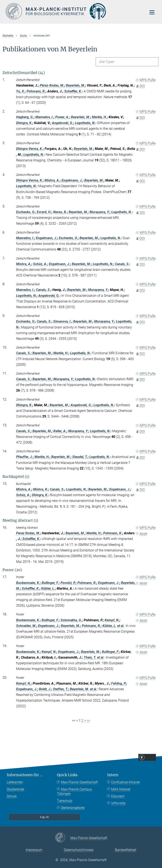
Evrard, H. (44, 212)
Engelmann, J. (72, 180)
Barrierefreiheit (126, 850)
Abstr (142, 534)
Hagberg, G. (25, 117)
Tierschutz (65, 801)
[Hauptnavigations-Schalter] (152, 12)
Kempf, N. (112, 620)
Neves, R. (60, 212)
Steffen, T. (61, 689)
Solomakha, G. (71, 620)
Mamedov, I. (44, 117)
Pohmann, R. (36, 91)
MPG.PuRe (146, 80)
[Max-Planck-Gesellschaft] (63, 838)
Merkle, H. (99, 117)
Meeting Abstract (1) (20, 520)
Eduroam (118, 796)
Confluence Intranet (125, 782)
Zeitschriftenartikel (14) (24, 73)
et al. (121, 626)
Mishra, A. (52, 180)
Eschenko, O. (26, 212)
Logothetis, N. (85, 123)
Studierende (15, 789)
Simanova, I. (62, 321)
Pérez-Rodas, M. (52, 85)
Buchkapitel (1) (16, 477)
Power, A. (62, 117)
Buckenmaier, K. (28, 583)
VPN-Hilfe (118, 803)
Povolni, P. (68, 583)
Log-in (44, 817)
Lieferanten (15, 782)
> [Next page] (85, 721)
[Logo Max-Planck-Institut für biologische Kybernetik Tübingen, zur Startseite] (74, 11)
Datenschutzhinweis (79, 850)
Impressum (34, 850)
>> (88, 721)
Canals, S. (122, 264)
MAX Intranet (121, 789)
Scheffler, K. (73, 91)
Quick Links (67, 775)
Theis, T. (90, 657)
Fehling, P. (119, 683)
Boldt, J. (45, 689)
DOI (140, 86)
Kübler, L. (48, 588)
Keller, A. (60, 431)
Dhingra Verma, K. (30, 149)
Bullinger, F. (50, 583)
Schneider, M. (26, 626)
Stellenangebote (73, 808)
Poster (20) (12, 570)
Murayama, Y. (100, 212)
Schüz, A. (40, 264)
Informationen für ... (25, 775)
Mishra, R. (41, 489)
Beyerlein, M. (76, 85)
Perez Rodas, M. (28, 533)
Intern (113, 775)
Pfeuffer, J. (24, 457)
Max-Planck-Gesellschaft (79, 782)
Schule (12, 796)
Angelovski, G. (63, 123)
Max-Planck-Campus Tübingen (74, 792)
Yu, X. (21, 91)
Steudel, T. (80, 457)
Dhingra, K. (24, 123)
